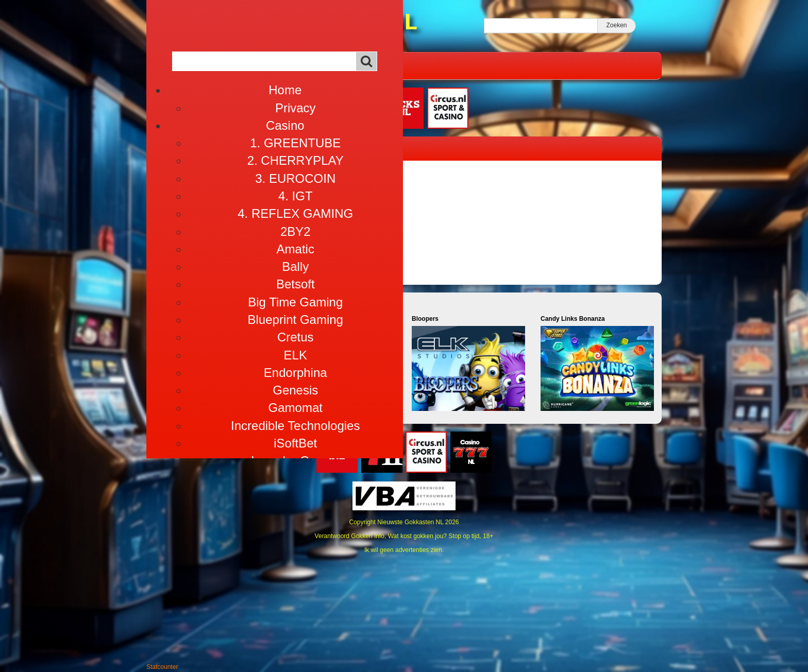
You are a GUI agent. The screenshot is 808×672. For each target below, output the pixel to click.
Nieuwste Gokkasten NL (410, 522)
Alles (324, 65)
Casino (217, 65)
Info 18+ (367, 65)
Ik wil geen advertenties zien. (404, 550)
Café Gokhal (272, 65)
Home (174, 65)
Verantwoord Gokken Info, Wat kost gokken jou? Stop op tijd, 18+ (404, 536)
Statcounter (162, 667)
